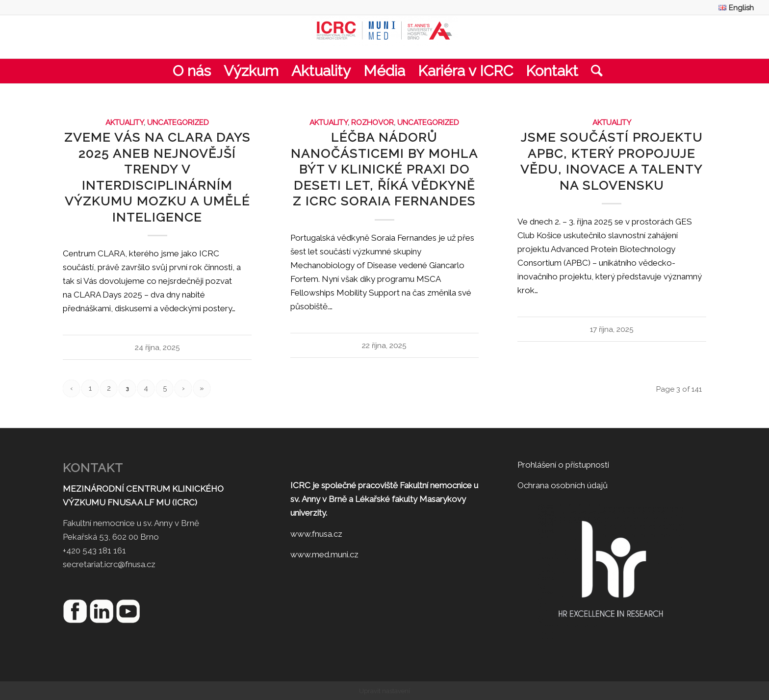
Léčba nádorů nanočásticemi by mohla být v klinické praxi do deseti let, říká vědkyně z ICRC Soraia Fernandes (384, 169)
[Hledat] (594, 71)
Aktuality (125, 123)
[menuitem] (734, 8)
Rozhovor (372, 123)
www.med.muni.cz (324, 554)
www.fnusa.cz (316, 534)
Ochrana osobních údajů (563, 485)
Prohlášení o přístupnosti (563, 465)
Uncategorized (178, 123)
